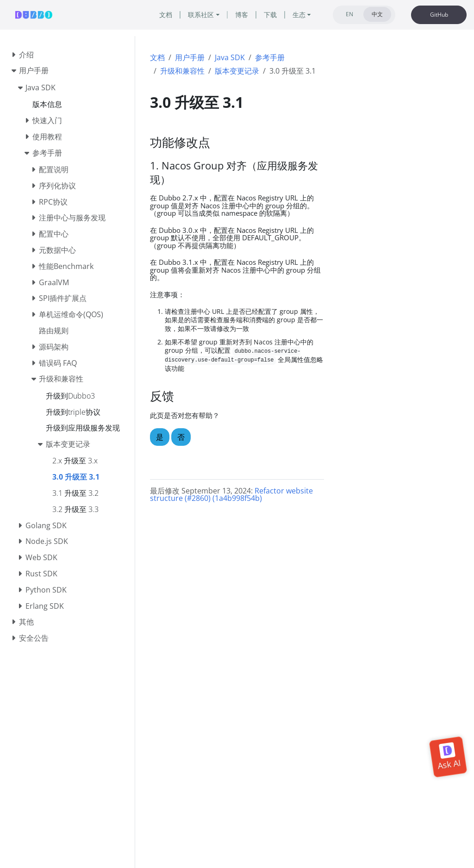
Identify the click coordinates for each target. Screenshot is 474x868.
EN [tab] (349, 14)
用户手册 (190, 57)
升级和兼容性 (182, 71)
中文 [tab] (377, 14)
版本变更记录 (237, 71)
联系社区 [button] (201, 15)
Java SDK (230, 57)
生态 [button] (299, 15)
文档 (157, 57)
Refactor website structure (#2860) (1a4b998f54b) (231, 494)
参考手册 (270, 57)
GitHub (439, 15)
